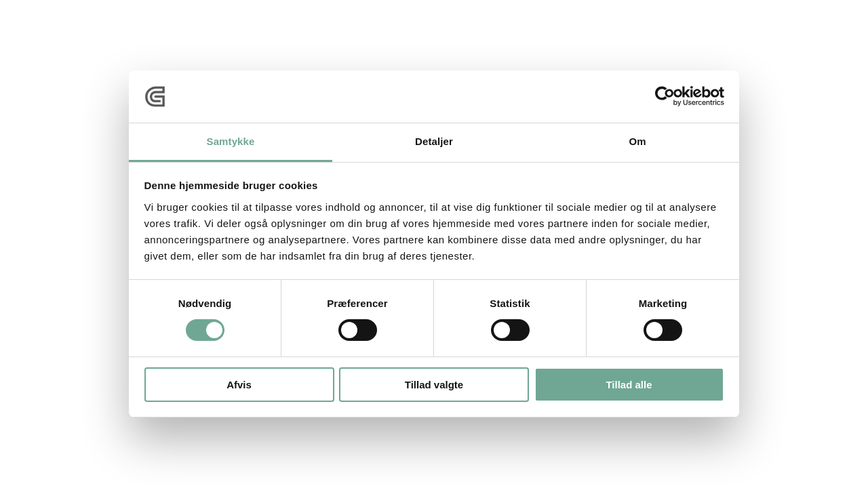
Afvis (239, 385)
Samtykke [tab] (231, 141)
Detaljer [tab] (434, 141)
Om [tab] (637, 141)
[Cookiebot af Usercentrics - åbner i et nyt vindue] (665, 96)
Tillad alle (629, 385)
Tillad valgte (434, 385)
